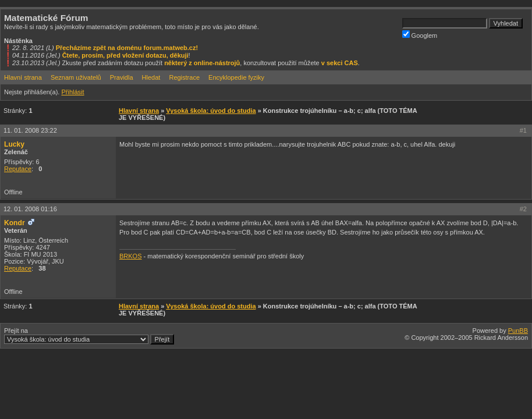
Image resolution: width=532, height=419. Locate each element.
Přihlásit (72, 92)
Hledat (151, 77)
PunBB (518, 331)
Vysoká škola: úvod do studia (211, 111)
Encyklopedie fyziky (236, 77)
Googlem (420, 35)
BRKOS (131, 256)
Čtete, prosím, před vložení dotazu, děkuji (125, 55)
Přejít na (89, 336)
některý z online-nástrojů (202, 63)
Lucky (14, 144)
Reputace (18, 169)
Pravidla (122, 77)
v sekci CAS (340, 63)
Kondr (15, 223)
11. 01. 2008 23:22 (30, 130)
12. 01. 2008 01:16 (30, 209)
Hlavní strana (23, 77)
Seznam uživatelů (76, 77)
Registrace (184, 77)
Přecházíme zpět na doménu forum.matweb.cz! (127, 48)
